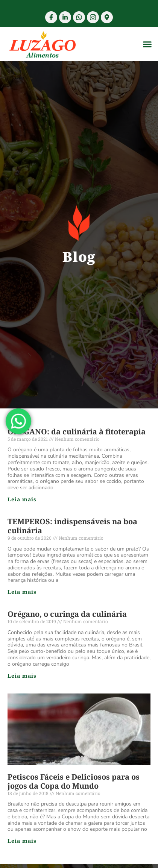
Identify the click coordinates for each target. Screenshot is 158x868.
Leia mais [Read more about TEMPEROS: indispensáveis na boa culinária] (22, 592)
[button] (147, 44)
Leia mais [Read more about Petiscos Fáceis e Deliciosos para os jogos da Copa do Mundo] (22, 841)
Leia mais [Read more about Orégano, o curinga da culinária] (22, 676)
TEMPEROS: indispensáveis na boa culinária (72, 526)
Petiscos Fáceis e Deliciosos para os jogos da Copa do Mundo (74, 781)
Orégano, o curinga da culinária (67, 614)
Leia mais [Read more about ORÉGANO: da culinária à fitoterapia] (22, 499)
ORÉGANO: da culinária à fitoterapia (77, 432)
